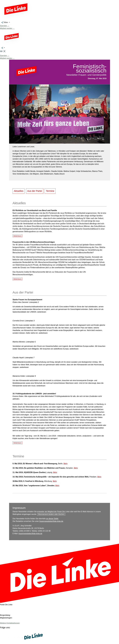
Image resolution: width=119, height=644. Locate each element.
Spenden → (5, 26)
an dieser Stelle (52, 519)
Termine (50, 191)
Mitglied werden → (7, 28)
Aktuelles (19, 191)
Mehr (65, 464)
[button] (3, 51)
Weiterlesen (17, 236)
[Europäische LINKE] (11, 637)
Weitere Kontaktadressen (10, 623)
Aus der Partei (35, 191)
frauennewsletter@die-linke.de (51, 521)
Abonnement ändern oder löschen (51, 514)
